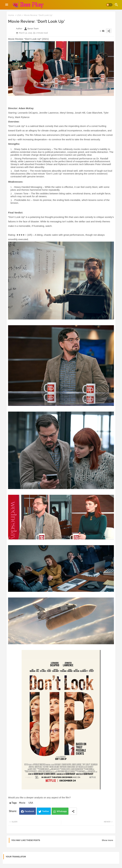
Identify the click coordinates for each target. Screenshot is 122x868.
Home (11, 15)
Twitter (46, 811)
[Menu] (7, 5)
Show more (107, 840)
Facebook (29, 811)
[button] (109, 5)
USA (19, 15)
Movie (22, 803)
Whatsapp (62, 811)
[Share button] (73, 811)
